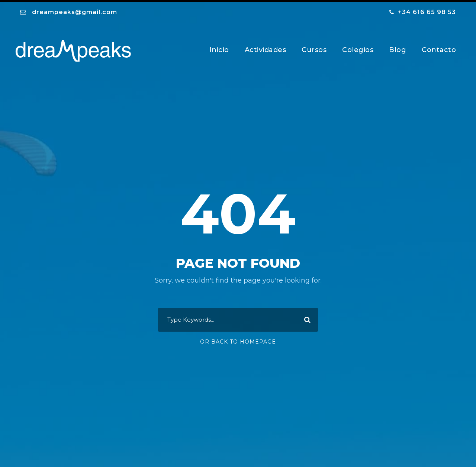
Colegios (358, 48)
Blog (398, 48)
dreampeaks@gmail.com (75, 10)
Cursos (314, 48)
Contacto (439, 48)
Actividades (266, 48)
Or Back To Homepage (238, 341)
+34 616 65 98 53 (427, 10)
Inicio (219, 48)
